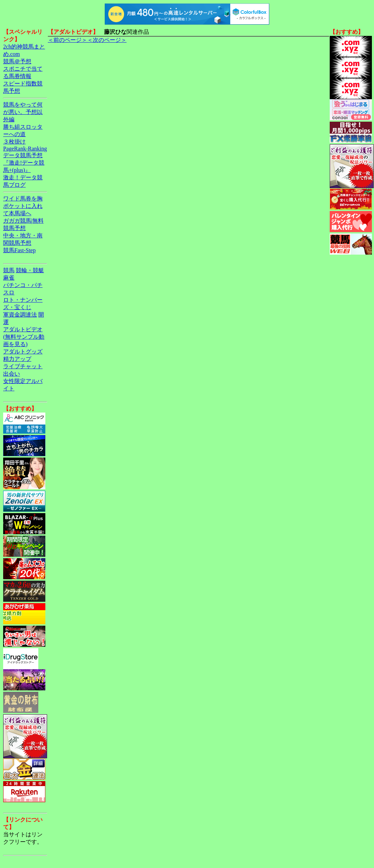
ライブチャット (23, 366)
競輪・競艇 (30, 270)
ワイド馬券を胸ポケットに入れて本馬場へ (23, 206)
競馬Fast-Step (19, 250)
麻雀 (9, 278)
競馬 (9, 270)
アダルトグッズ (23, 352)
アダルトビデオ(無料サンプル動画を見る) (24, 337)
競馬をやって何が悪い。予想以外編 (23, 112)
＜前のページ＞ (67, 40)
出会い (12, 374)
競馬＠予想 (17, 61)
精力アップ (17, 359)
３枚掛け (14, 142)
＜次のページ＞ (107, 40)
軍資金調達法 (20, 315)
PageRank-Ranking (25, 149)
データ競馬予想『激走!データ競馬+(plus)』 (24, 163)
